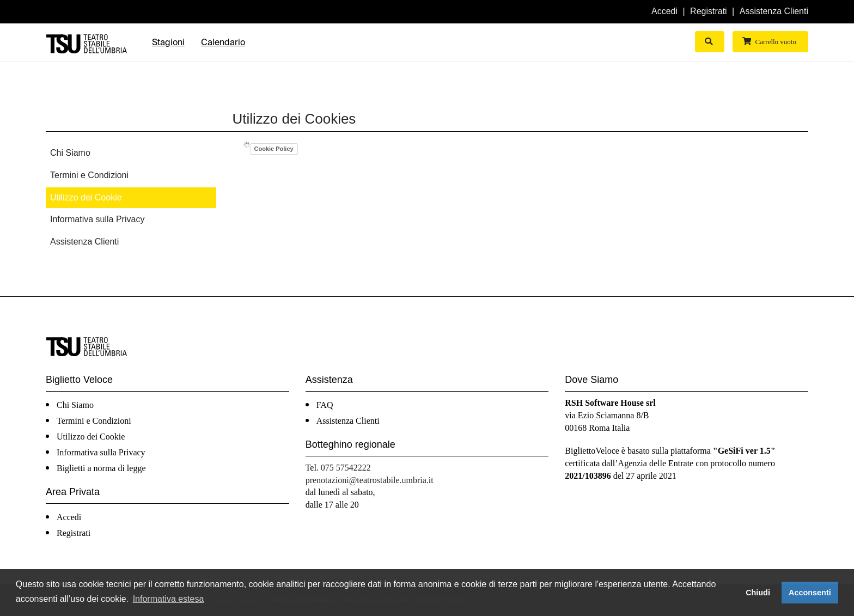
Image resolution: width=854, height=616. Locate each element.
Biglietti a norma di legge (101, 468)
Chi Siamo (70, 153)
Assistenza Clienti (774, 11)
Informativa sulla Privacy (97, 219)
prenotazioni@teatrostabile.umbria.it (370, 480)
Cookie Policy (274, 149)
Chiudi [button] (758, 593)
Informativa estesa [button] (169, 599)
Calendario (223, 42)
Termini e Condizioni (89, 175)
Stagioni (168, 42)
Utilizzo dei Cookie (86, 197)
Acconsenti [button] (810, 593)
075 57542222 (346, 468)
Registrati (709, 11)
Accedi (664, 11)
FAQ (325, 405)
